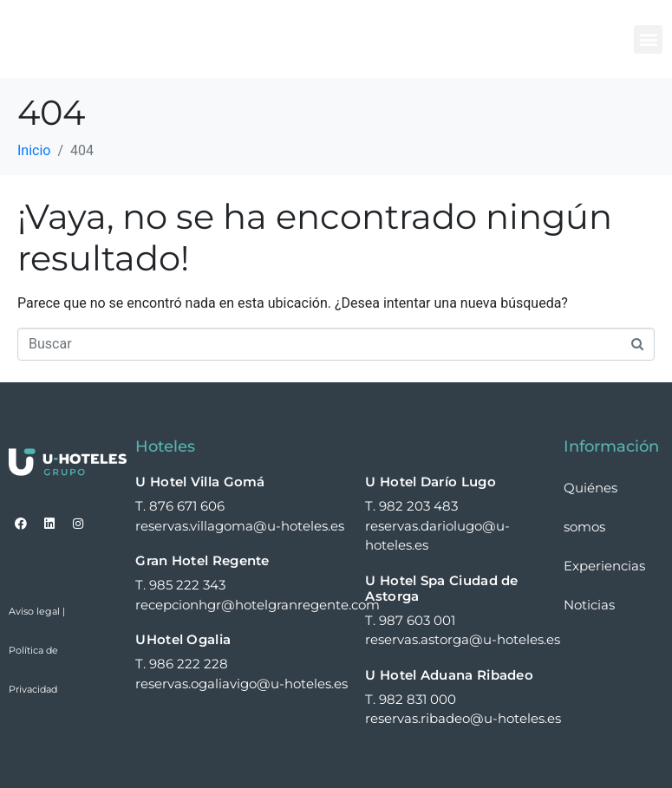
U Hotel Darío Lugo (430, 482)
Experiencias (604, 566)
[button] (648, 39)
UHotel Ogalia (183, 639)
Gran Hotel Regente (202, 560)
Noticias (589, 605)
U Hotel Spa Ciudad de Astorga (441, 588)
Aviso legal (34, 611)
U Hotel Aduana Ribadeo (449, 675)
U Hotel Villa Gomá (200, 482)
